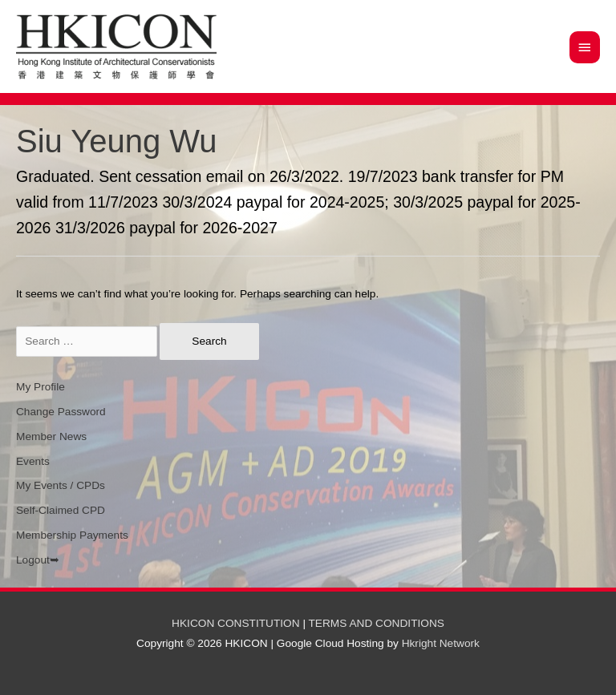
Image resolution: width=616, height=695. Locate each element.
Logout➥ (38, 560)
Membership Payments (72, 535)
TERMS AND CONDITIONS (377, 623)
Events (33, 461)
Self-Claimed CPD (61, 510)
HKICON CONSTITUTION (236, 623)
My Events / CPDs (61, 485)
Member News (51, 436)
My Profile (41, 387)
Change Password (61, 412)
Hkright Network (441, 643)
